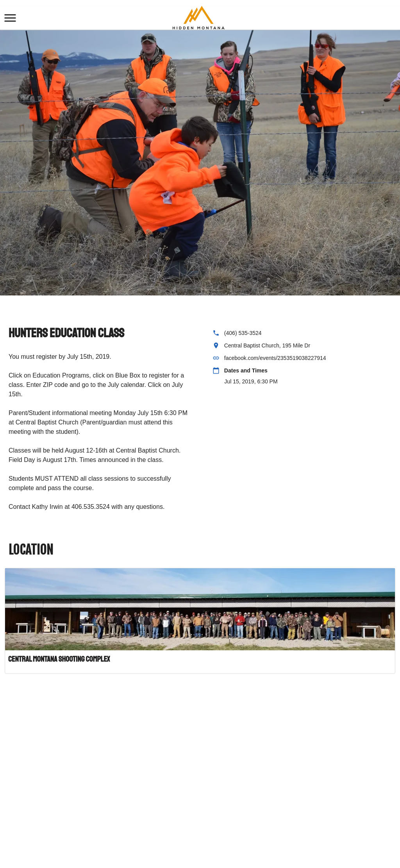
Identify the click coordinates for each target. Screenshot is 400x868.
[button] (10, 18)
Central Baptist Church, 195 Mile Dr (267, 345)
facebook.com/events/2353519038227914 (275, 358)
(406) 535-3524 (243, 333)
